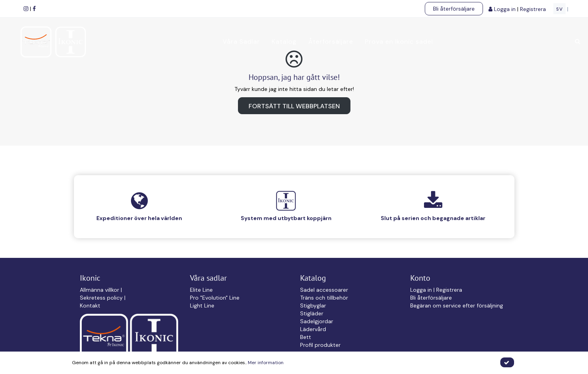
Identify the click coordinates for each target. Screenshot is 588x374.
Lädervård (313, 329)
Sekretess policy (102, 298)
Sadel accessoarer (324, 290)
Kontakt (90, 305)
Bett (306, 337)
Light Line (202, 305)
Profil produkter (320, 345)
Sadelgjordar (317, 321)
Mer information (266, 363)
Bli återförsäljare (454, 9)
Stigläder (312, 313)
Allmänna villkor (100, 290)
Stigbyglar (313, 305)
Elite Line (201, 290)
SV (559, 9)
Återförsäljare (330, 42)
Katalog (283, 42)
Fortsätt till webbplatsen (294, 106)
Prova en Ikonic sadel (398, 42)
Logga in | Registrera (436, 290)
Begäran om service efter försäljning (457, 305)
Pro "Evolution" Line (215, 298)
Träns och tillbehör (324, 298)
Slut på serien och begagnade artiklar (433, 218)
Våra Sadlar (241, 42)
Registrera (534, 9)
